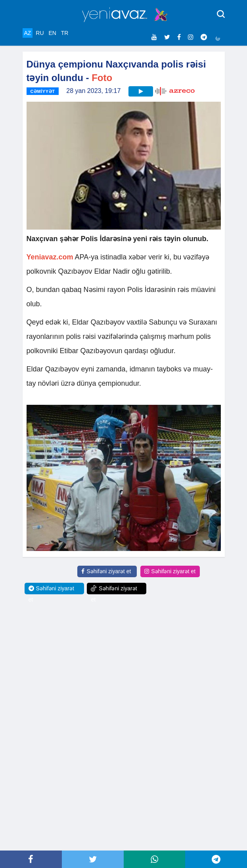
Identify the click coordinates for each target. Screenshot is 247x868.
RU (40, 33)
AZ (28, 33)
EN (52, 33)
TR (65, 33)
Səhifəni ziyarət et (106, 571)
